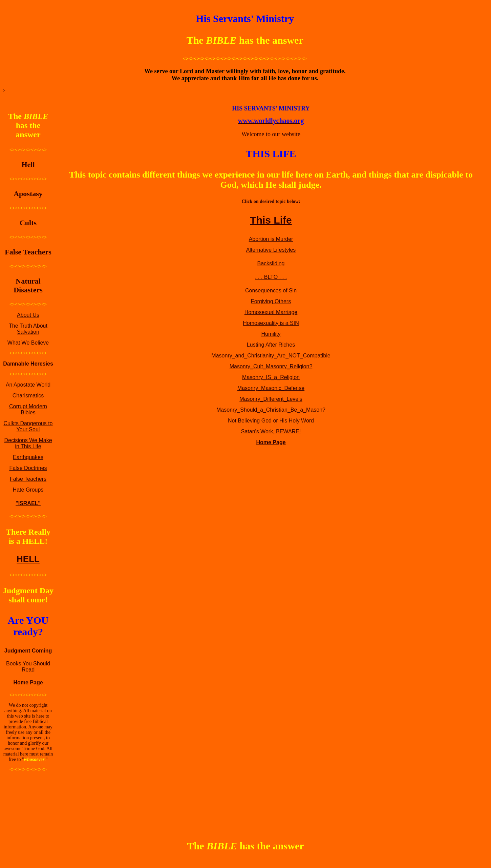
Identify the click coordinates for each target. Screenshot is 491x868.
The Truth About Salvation (28, 329)
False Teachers (28, 479)
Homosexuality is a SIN (271, 323)
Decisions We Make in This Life (28, 443)
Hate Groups (28, 490)
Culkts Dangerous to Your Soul (28, 426)
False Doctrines (28, 468)
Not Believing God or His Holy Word (271, 421)
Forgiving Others (271, 301)
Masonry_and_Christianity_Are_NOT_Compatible (271, 356)
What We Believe (28, 343)
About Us (28, 315)
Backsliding (271, 263)
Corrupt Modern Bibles (28, 409)
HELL (28, 559)
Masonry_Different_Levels (271, 399)
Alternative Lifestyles (271, 250)
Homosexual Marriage (271, 312)
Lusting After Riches (271, 345)
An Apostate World (28, 385)
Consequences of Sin (271, 291)
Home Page (28, 683)
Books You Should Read (28, 667)
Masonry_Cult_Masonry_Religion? (271, 366)
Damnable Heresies (28, 364)
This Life (271, 220)
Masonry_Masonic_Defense (271, 388)
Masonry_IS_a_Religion (271, 377)
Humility (271, 334)
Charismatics (28, 396)
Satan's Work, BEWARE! (271, 431)
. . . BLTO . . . (271, 277)
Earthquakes (28, 457)
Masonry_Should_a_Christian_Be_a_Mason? (271, 410)
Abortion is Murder (271, 239)
